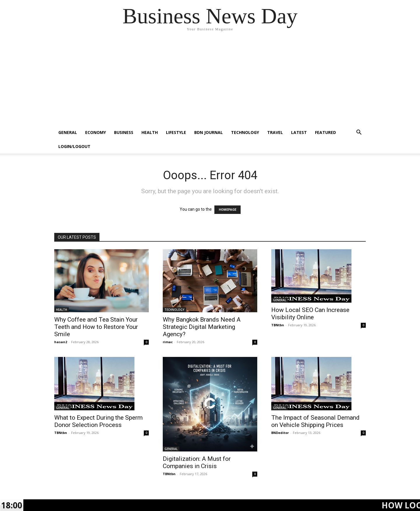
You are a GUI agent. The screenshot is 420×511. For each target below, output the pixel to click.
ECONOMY (96, 132)
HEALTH (150, 132)
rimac (168, 342)
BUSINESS (124, 132)
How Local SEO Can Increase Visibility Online (310, 314)
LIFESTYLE (176, 132)
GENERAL (68, 132)
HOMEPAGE (228, 210)
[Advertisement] (210, 82)
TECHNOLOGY (245, 132)
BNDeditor (280, 433)
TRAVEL (275, 132)
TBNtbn (278, 325)
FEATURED (325, 132)
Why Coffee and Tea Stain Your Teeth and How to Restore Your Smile (96, 327)
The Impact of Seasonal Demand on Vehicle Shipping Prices (315, 421)
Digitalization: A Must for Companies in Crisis (197, 462)
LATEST (299, 132)
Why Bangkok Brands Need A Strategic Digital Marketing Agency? (202, 327)
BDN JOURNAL (209, 132)
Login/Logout (74, 146)
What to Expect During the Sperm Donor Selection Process (98, 421)
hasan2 (61, 342)
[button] (359, 133)
